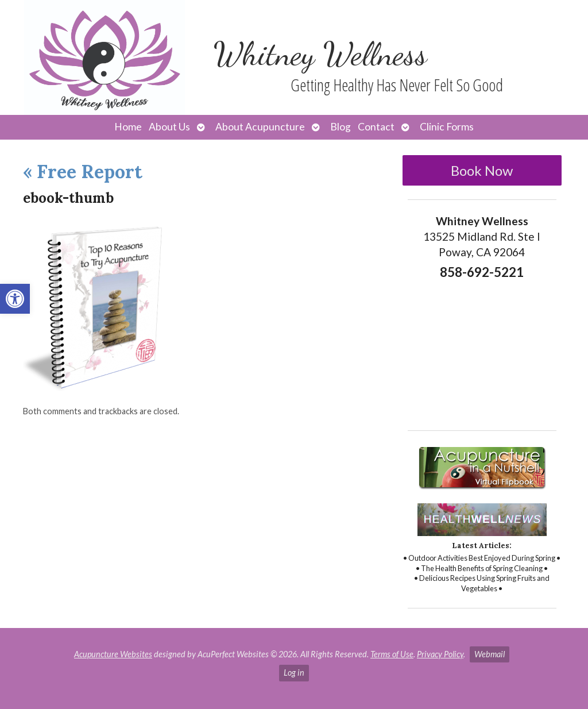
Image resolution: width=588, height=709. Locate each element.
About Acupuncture (260, 127)
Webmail (490, 654)
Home (128, 127)
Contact (376, 127)
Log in (294, 673)
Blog (341, 127)
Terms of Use (392, 654)
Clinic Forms (447, 127)
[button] (15, 299)
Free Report (83, 172)
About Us (169, 127)
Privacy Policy (440, 654)
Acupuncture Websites (113, 654)
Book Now (482, 170)
